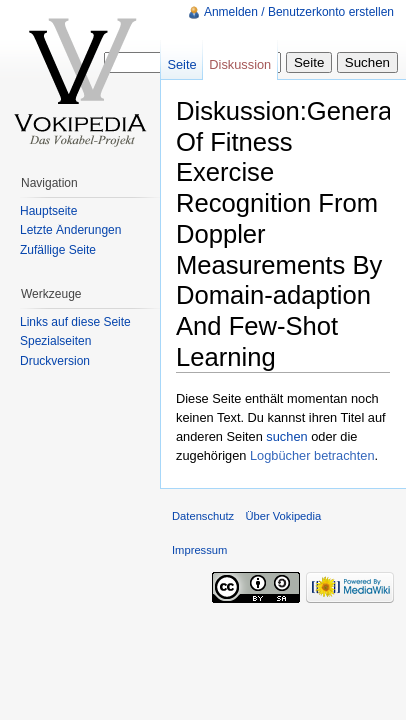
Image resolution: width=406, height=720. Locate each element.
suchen (286, 436)
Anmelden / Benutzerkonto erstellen (299, 12)
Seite (181, 64)
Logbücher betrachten (312, 455)
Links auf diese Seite (75, 322)
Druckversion (55, 361)
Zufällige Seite (58, 250)
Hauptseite (48, 211)
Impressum (199, 550)
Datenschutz (203, 516)
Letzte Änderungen (70, 230)
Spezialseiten (55, 341)
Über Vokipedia (283, 516)
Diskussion (240, 64)
